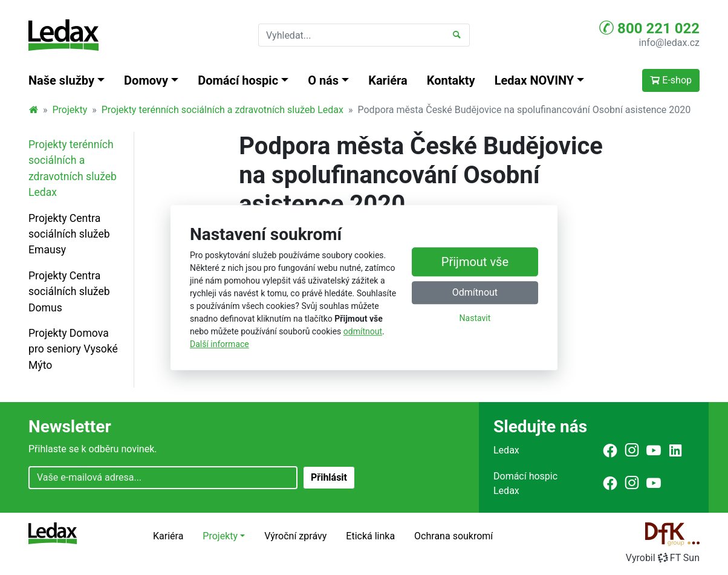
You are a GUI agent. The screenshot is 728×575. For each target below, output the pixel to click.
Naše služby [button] (61, 80)
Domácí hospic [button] (238, 80)
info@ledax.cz (669, 43)
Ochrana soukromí (453, 536)
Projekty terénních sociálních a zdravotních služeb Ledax (223, 110)
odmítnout (363, 331)
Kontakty (451, 80)
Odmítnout (475, 292)
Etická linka (370, 536)
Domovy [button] (146, 80)
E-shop (671, 80)
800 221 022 (649, 28)
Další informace (219, 344)
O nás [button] (323, 80)
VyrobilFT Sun (663, 558)
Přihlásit (329, 477)
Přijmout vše (475, 262)
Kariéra (388, 80)
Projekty (70, 110)
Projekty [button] (220, 536)
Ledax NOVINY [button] (535, 80)
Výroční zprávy (295, 536)
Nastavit (475, 318)
